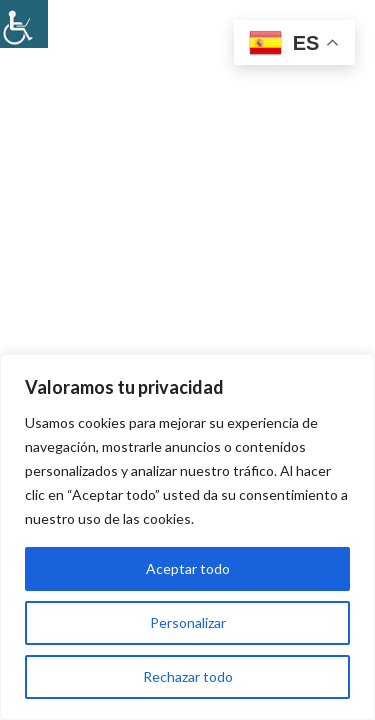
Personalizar (188, 622)
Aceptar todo (188, 568)
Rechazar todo (188, 676)
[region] (187, 537)
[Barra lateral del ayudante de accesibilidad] (24, 24)
